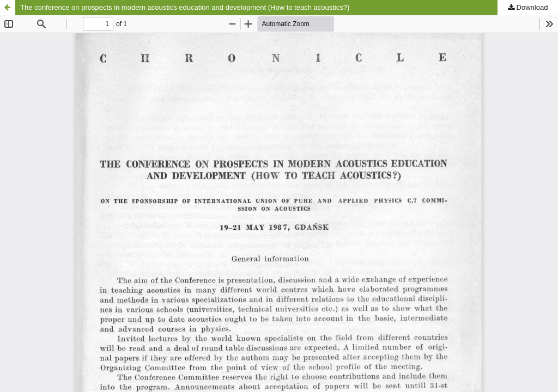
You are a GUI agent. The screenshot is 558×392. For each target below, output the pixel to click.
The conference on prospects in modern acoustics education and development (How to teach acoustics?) (185, 7)
